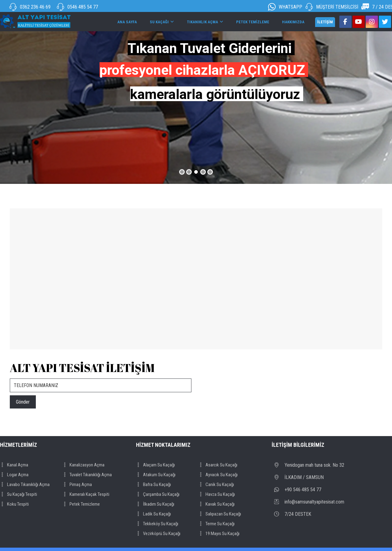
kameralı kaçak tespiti (86, 494)
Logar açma (14, 475)
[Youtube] (359, 22)
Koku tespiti (14, 504)
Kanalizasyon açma (83, 465)
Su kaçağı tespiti (19, 494)
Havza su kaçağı (217, 494)
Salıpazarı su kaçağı (220, 514)
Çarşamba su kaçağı (158, 494)
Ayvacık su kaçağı (218, 475)
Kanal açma (14, 465)
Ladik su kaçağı (153, 514)
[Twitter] (385, 22)
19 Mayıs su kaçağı (219, 534)
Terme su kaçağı (217, 524)
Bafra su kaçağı (153, 484)
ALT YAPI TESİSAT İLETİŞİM (82, 368)
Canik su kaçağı (216, 484)
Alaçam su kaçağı (155, 465)
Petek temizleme (81, 504)
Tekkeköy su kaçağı (157, 524)
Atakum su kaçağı (156, 475)
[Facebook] (345, 22)
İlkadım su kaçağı (155, 504)
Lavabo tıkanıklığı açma (25, 484)
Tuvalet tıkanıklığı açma (87, 475)
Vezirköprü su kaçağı (158, 534)
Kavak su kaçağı (217, 504)
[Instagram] (372, 22)
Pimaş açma (77, 484)
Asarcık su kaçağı (218, 465)
